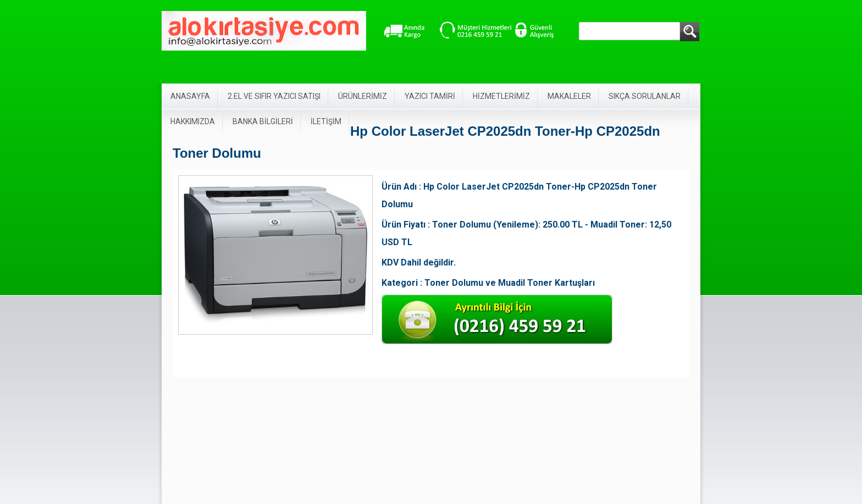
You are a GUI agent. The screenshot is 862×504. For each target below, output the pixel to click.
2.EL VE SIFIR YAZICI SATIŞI (274, 96)
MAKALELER (569, 96)
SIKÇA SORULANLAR (645, 96)
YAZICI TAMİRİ (430, 96)
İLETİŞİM (326, 121)
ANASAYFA (190, 96)
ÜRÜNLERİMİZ (363, 96)
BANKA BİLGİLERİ (263, 121)
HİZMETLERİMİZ (501, 96)
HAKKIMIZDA (193, 121)
